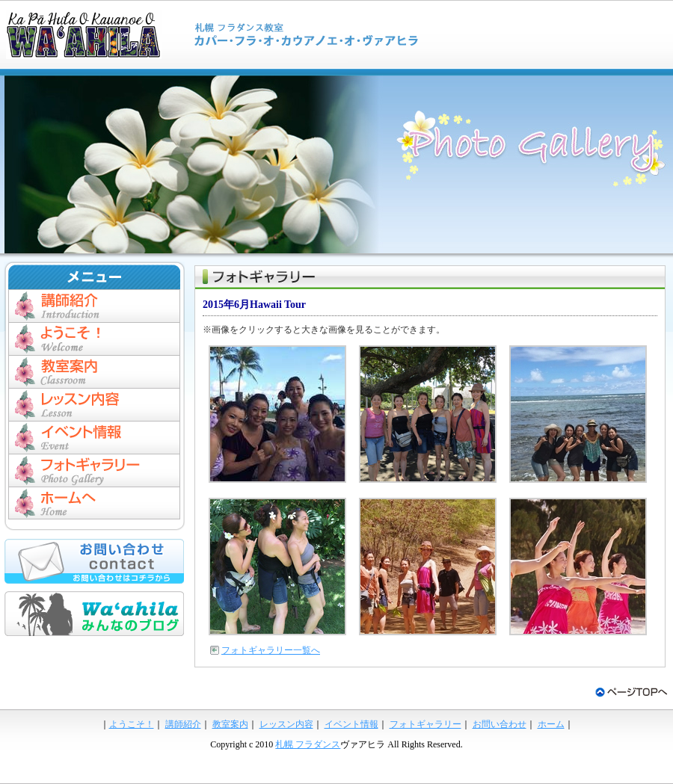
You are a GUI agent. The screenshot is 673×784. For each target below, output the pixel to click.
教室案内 (94, 371)
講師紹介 (94, 306)
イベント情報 (94, 437)
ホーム (94, 503)
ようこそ (94, 339)
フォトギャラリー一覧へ (271, 650)
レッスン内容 (94, 404)
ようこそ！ (132, 724)
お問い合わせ (500, 724)
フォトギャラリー (94, 470)
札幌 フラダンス (308, 744)
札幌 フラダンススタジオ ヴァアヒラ (224, 34)
